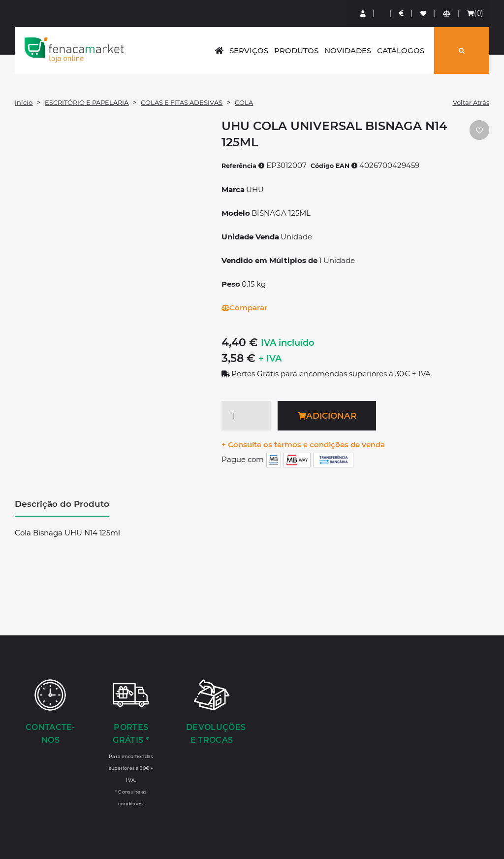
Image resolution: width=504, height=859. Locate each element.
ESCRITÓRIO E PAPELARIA (87, 102)
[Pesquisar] (462, 50)
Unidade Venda (250, 237)
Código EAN (334, 166)
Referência (243, 166)
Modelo (236, 213)
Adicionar (327, 416)
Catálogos (401, 50)
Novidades (348, 50)
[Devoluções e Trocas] (212, 713)
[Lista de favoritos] (424, 14)
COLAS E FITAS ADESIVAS (182, 102)
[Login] (363, 14)
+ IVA (270, 359)
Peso (231, 284)
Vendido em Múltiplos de (269, 260)
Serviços (249, 50)
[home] (219, 50)
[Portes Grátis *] (131, 742)
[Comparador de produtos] (447, 14)
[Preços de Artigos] (402, 14)
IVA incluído (288, 343)
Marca (233, 189)
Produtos (296, 50)
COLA (244, 102)
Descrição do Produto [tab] (62, 504)
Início (24, 102)
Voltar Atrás (471, 102)
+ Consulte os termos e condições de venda (303, 445)
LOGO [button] (74, 50)
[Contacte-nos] (50, 713)
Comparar (244, 308)
